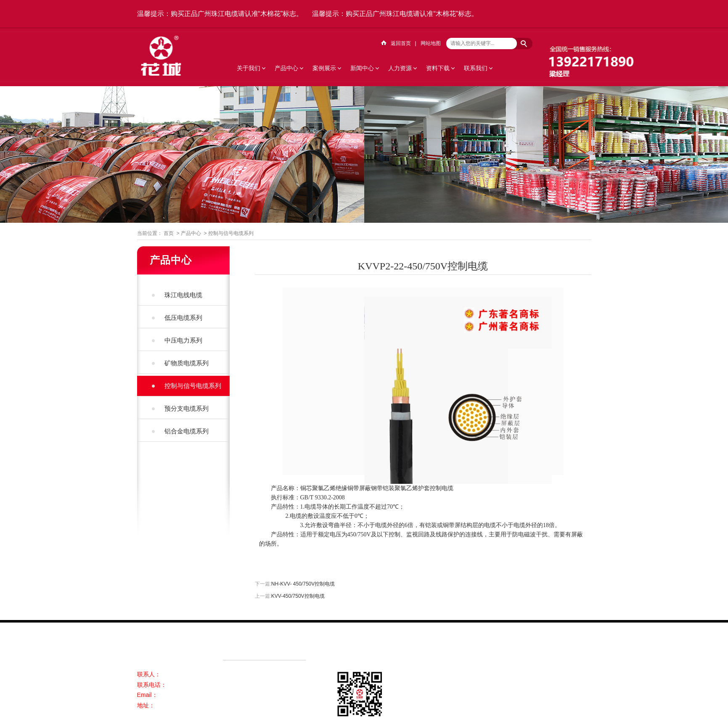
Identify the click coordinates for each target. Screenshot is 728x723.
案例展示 (324, 68)
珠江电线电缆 (183, 295)
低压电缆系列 (183, 318)
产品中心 (286, 68)
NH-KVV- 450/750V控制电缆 (303, 584)
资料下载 (438, 68)
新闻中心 (362, 68)
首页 (169, 233)
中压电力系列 (183, 340)
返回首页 (401, 43)
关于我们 (249, 68)
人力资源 (400, 68)
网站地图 (431, 43)
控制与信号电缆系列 (231, 233)
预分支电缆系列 (187, 408)
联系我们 (476, 68)
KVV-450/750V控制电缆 (298, 596)
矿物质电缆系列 (187, 363)
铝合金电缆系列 (187, 431)
